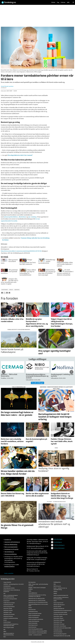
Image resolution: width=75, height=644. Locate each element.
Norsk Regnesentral (33, 625)
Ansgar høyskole (7, 582)
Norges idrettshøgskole (34, 621)
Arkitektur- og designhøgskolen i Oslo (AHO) (14, 584)
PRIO (55, 584)
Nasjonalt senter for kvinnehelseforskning (38, 602)
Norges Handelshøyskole (34, 615)
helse (11, 290)
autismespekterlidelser (11, 217)
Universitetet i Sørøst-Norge (60, 626)
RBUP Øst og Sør (57, 586)
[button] (71, 372)
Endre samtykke (9, 573)
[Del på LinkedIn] (7, 293)
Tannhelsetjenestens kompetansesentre (63, 610)
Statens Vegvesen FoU (58, 603)
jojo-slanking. (32, 217)
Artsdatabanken (7, 586)
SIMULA (55, 591)
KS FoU (5, 620)
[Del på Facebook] (2, 293)
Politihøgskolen (57, 582)
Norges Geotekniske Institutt (35, 613)
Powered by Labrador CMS (37, 642)
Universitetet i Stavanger (59, 624)
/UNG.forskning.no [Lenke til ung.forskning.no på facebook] (59, 545)
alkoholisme (22, 217)
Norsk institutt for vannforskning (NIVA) (38, 633)
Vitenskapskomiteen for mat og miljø (62, 636)
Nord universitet (32, 610)
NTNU (30, 591)
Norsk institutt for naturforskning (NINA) (38, 631)
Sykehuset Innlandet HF (59, 609)
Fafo (4, 593)
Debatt (53, 2)
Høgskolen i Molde (8, 609)
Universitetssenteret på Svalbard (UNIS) (62, 628)
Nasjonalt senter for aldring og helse (37, 598)
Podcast (63, 2)
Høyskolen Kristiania (8, 616)
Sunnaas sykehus (57, 607)
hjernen (17, 290)
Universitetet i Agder (58, 616)
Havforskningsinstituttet (9, 607)
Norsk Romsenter (32, 627)
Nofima (30, 608)
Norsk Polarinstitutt (33, 623)
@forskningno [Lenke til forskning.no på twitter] (58, 539)
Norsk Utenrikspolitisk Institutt (36, 629)
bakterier (5, 290)
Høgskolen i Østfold (8, 610)
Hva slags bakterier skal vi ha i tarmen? (20, 155)
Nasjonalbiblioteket (33, 593)
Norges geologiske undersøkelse (36, 619)
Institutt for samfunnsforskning (11, 618)
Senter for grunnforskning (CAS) (61, 595)
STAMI (55, 601)
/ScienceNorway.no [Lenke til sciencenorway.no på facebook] (59, 548)
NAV (4, 629)
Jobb (68, 2)
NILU (5, 637)
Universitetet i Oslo (58, 622)
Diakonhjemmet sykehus (9, 588)
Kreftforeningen (7, 622)
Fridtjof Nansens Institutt (9, 603)
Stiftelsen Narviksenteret (59, 605)
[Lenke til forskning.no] (25, 2)
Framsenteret (7, 601)
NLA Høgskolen (32, 582)
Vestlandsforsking (58, 630)
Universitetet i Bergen (58, 618)
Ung (58, 2)
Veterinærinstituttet (58, 632)
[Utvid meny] (73, 2)
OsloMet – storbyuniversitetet (35, 635)
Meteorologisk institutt (9, 628)
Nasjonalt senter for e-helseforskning (37, 600)
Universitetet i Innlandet (59, 620)
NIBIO (5, 631)
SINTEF (55, 593)
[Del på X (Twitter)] (4, 293)
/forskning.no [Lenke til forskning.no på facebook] (58, 542)
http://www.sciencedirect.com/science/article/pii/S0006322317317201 (21, 251)
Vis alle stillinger (37, 383)
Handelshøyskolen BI (8, 605)
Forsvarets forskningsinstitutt (10, 599)
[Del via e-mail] (9, 293)
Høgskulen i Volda (8, 612)
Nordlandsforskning (33, 611)
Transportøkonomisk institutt (60, 612)
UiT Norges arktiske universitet (60, 614)
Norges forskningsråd (34, 617)
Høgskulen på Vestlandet (9, 614)
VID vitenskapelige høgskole (60, 634)
